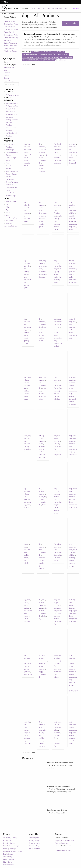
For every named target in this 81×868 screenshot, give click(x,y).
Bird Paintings (8, 862)
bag (40, 619)
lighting (26, 391)
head (25, 722)
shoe (44, 600)
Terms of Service (35, 843)
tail (59, 505)
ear (29, 213)
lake (25, 441)
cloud (74, 322)
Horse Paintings (9, 859)
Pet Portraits (7, 841)
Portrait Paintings (12, 103)
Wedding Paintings (10, 849)
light (29, 144)
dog (25, 144)
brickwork (73, 163)
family (8, 212)
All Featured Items (12, 95)
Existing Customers (62, 843)
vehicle (26, 563)
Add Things (10, 150)
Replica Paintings (12, 182)
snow (25, 269)
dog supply (58, 216)
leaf (25, 603)
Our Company (34, 838)
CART (76, 8)
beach (26, 566)
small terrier (28, 674)
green (26, 727)
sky (75, 319)
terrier (26, 160)
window (26, 399)
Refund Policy (34, 846)
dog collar (42, 457)
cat (7, 204)
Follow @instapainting (63, 850)
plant (56, 152)
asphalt (56, 346)
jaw (25, 216)
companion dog (9, 67)
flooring (6, 78)
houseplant (43, 266)
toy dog (57, 272)
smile (59, 147)
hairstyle (27, 205)
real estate (9, 221)
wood (41, 152)
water (71, 319)
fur (60, 277)
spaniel (41, 560)
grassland (72, 404)
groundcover (58, 343)
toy (55, 613)
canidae (6, 75)
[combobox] (11, 84)
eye (70, 324)
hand (59, 144)
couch (29, 377)
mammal (57, 158)
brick (71, 158)
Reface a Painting (12, 171)
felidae (71, 208)
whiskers (7, 73)
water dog (27, 266)
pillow (56, 730)
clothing (72, 600)
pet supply (42, 216)
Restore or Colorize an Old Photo (11, 188)
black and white (11, 202)
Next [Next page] (35, 64)
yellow (29, 611)
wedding (9, 223)
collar (41, 149)
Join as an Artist (9, 865)
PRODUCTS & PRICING (53, 8)
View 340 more (9, 81)
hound (26, 338)
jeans (71, 605)
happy (44, 274)
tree (55, 322)
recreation (27, 449)
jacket (44, 616)
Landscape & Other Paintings (13, 851)
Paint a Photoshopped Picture (11, 166)
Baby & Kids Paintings (11, 846)
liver (45, 149)
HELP (68, 8)
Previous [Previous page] (28, 64)
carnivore (27, 147)
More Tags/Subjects (10, 226)
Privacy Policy (34, 841)
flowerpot (42, 277)
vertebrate (57, 149)
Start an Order (71, 23)
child (7, 207)
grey (45, 497)
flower (71, 261)
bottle (26, 221)
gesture (26, 730)
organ (26, 213)
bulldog (26, 380)
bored (41, 341)
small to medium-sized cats (72, 219)
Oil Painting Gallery (10, 838)
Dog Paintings (8, 854)
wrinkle (41, 335)
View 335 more (60, 60)
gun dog (26, 447)
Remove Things (11, 174)
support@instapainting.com (64, 841)
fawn (5, 70)
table (71, 491)
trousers (72, 608)
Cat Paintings (8, 857)
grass (71, 282)
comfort (72, 205)
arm (55, 147)
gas (70, 149)
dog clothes (58, 611)
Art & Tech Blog (35, 849)
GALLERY (36, 8)
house (8, 215)
